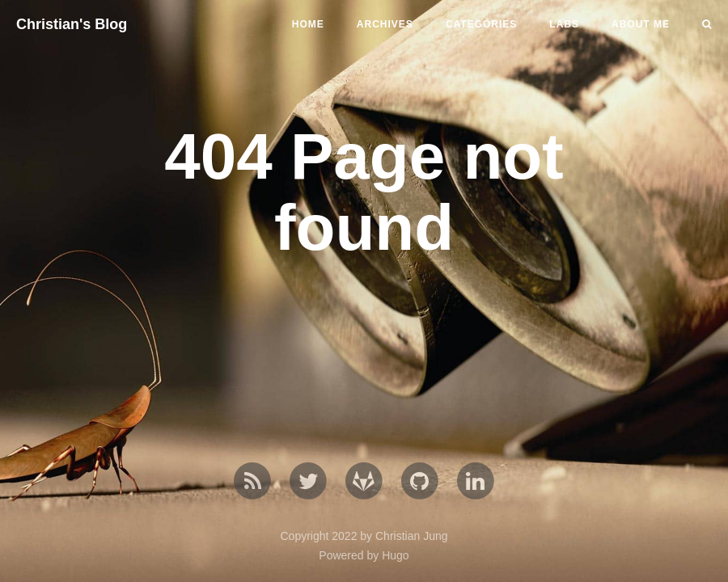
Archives (385, 24)
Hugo (395, 555)
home (308, 24)
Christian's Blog (72, 24)
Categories (481, 24)
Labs (564, 24)
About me (641, 24)
